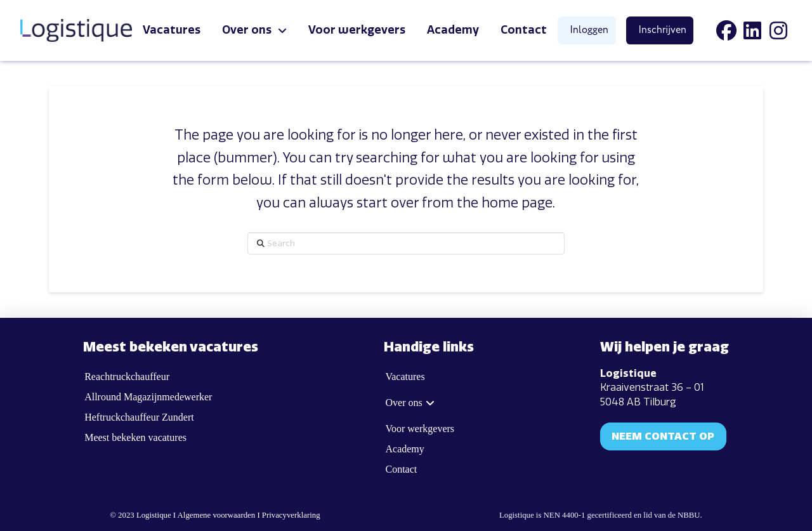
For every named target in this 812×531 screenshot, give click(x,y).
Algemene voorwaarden (217, 515)
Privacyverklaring (291, 515)
